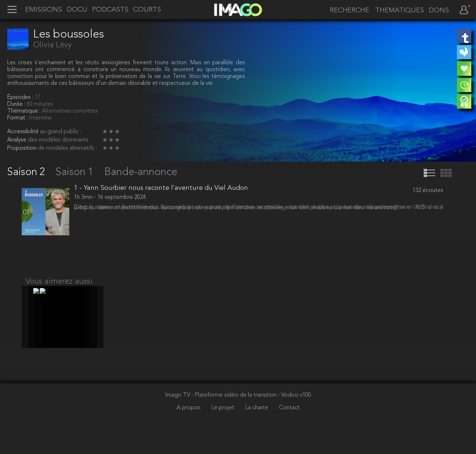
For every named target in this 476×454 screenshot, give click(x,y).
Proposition (23, 148)
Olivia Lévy (52, 45)
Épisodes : (21, 97)
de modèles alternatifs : (67, 148)
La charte (257, 422)
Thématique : (25, 111)
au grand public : (61, 132)
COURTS (147, 10)
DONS (439, 11)
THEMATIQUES (400, 11)
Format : (18, 118)
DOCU (77, 10)
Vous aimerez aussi (59, 289)
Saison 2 (27, 172)
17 (38, 97)
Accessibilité (24, 132)
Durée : (17, 104)
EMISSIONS (44, 10)
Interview (40, 118)
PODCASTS (110, 10)
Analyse (18, 140)
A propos (189, 422)
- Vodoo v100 (294, 410)
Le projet (224, 422)
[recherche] (347, 10)
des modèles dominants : (59, 140)
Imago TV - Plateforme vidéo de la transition (222, 410)
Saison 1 (76, 172)
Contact (289, 422)
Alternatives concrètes (70, 111)
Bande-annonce (141, 172)
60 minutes (40, 104)
